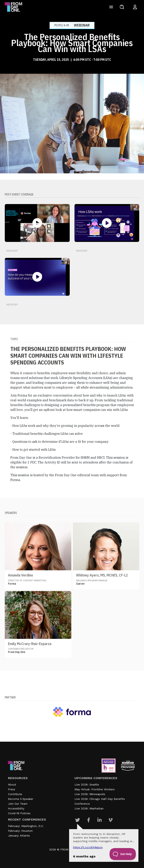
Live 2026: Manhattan (89, 808)
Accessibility (16, 808)
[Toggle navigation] (111, 7)
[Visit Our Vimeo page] (110, 820)
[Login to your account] (135, 7)
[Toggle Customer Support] (123, 854)
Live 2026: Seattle (87, 785)
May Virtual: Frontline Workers (95, 789)
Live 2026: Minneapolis (90, 794)
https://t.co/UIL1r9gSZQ (88, 847)
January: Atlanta (19, 836)
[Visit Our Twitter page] (77, 820)
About (12, 785)
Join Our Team (18, 804)
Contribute (15, 794)
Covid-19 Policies (19, 813)
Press (12, 789)
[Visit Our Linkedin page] (99, 820)
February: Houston (20, 831)
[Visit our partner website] (72, 712)
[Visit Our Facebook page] (89, 820)
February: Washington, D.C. (26, 826)
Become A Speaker (21, 799)
